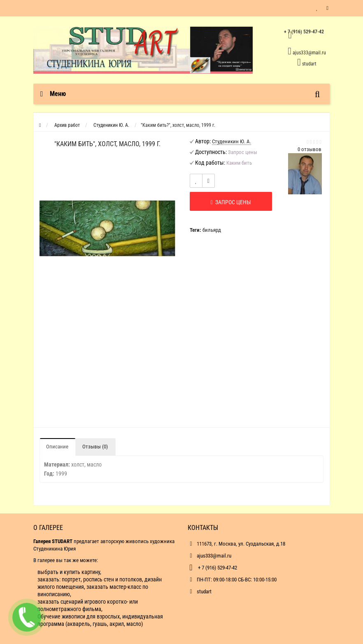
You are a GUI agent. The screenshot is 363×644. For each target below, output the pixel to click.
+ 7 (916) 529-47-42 (217, 568)
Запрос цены (231, 202)
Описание (57, 447)
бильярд (212, 230)
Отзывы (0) (95, 447)
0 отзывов (309, 149)
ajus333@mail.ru (309, 53)
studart (309, 64)
